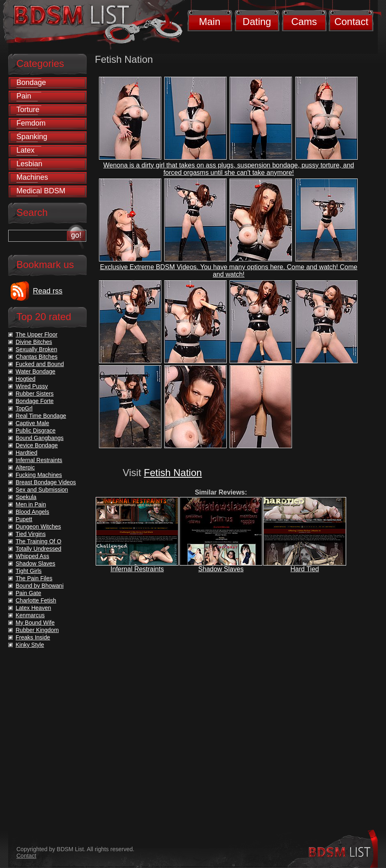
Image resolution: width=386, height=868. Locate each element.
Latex (25, 150)
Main (209, 22)
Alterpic (25, 467)
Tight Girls (29, 571)
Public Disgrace (36, 431)
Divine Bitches (34, 342)
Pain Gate (28, 593)
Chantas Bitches (37, 357)
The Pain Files (34, 578)
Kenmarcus (30, 615)
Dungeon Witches (38, 527)
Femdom (31, 123)
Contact (351, 22)
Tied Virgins (31, 534)
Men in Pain (31, 504)
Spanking (32, 137)
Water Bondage (36, 371)
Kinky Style (30, 645)
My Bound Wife (35, 623)
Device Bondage (37, 445)
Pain (24, 96)
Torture (28, 110)
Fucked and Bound (40, 364)
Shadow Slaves (221, 569)
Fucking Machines (39, 475)
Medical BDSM (41, 191)
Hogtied (25, 379)
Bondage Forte (35, 401)
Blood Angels (32, 512)
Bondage (31, 82)
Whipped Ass (32, 556)
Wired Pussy (32, 386)
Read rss (48, 291)
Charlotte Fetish (36, 600)
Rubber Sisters (35, 394)
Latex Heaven (33, 608)
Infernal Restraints (137, 569)
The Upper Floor (37, 334)
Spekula (26, 497)
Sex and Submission (42, 490)
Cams (304, 22)
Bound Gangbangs (40, 438)
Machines (32, 177)
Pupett (24, 519)
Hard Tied (304, 569)
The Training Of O (38, 541)
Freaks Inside (33, 637)
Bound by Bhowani (40, 586)
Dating (257, 22)
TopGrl (24, 408)
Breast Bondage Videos (46, 482)
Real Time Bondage (41, 416)
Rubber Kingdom (37, 630)
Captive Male (32, 423)
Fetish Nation (173, 473)
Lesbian (29, 164)
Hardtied (26, 453)
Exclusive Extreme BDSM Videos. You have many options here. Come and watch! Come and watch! (229, 271)
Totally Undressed (38, 549)
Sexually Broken (36, 349)
